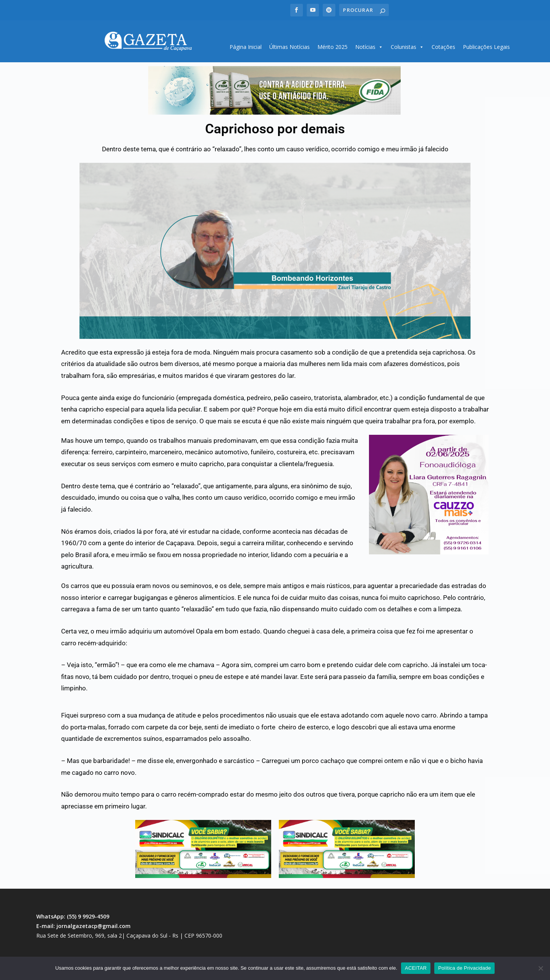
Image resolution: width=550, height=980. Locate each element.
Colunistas (407, 44)
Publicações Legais (486, 44)
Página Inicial (246, 44)
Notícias (369, 44)
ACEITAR (416, 968)
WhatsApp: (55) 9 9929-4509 (73, 914)
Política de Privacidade (464, 968)
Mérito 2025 (332, 44)
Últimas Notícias (290, 44)
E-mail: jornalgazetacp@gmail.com (83, 923)
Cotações (443, 44)
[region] (274, 88)
